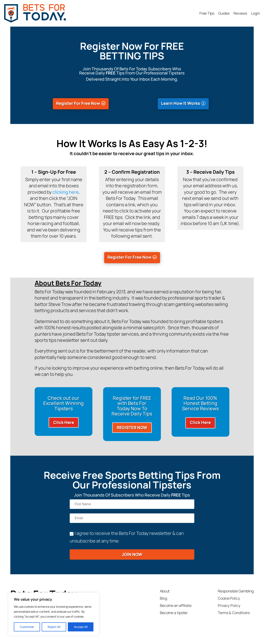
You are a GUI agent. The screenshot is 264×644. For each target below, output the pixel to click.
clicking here (65, 192)
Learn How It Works (181, 103)
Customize (27, 627)
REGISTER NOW (132, 428)
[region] (54, 614)
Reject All (54, 627)
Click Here (64, 422)
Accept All (81, 627)
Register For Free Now (78, 103)
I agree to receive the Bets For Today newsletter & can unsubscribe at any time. (127, 537)
